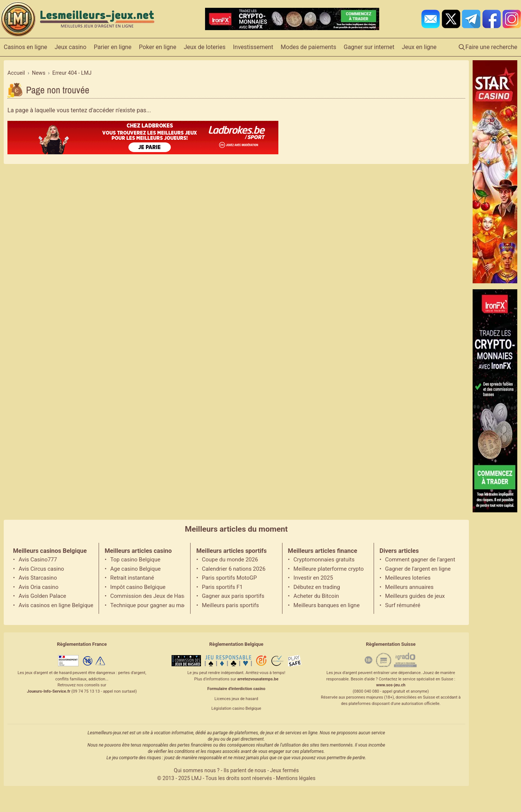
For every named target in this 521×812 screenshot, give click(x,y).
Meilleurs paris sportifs (230, 605)
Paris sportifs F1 (222, 587)
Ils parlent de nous (245, 770)
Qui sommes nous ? (197, 770)
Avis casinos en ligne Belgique (56, 605)
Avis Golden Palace (42, 596)
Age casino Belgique (135, 569)
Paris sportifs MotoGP (229, 578)
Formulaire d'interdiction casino (236, 689)
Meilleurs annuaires (409, 587)
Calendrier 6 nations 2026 (234, 569)
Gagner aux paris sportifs (233, 596)
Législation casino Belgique (236, 708)
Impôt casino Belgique (138, 587)
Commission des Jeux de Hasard (147, 596)
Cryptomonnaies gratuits (324, 560)
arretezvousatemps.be (258, 679)
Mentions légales (296, 778)
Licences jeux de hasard (236, 699)
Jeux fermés (285, 770)
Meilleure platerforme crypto (329, 569)
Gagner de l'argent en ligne (418, 569)
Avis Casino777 (38, 560)
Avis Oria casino (39, 587)
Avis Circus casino (41, 569)
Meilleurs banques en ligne (327, 605)
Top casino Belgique (135, 560)
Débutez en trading (317, 587)
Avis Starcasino (38, 578)
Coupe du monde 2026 (230, 560)
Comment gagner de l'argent (420, 560)
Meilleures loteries (408, 578)
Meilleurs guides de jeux (415, 596)
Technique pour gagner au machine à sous (147, 605)
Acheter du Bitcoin (316, 596)
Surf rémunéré (403, 605)
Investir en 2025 (313, 578)
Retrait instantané (132, 578)
